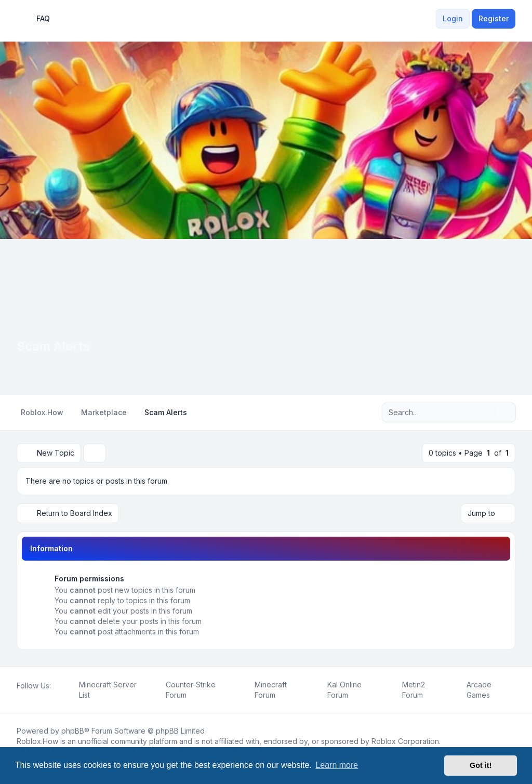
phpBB (73, 731)
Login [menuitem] (453, 18)
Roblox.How (37, 741)
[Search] (486, 413)
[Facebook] (19, 697)
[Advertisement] (266, 317)
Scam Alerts (53, 346)
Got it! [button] (481, 765)
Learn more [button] (337, 765)
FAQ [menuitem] (36, 19)
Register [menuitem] (494, 18)
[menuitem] (430, 19)
